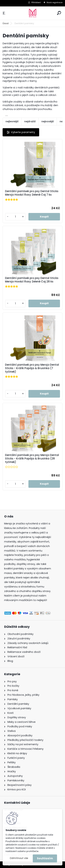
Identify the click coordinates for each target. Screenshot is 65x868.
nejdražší (30, 121)
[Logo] (33, 13)
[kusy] (15, 217)
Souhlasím (45, 858)
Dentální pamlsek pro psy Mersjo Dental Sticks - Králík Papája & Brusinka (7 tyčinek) (32, 368)
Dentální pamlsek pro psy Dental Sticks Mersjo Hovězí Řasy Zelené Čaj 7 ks (32, 193)
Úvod (6, 23)
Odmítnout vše (19, 858)
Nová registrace (55, 2)
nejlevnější (12, 121)
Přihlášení (36, 2)
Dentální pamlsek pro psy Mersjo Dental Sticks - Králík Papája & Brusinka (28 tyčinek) (32, 459)
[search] (59, 13)
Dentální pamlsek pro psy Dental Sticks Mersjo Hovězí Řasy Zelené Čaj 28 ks (32, 280)
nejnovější (48, 121)
